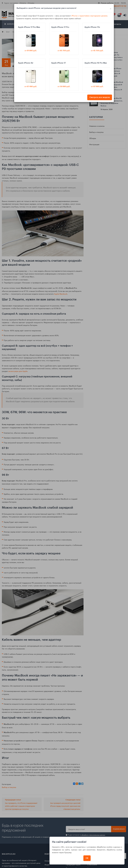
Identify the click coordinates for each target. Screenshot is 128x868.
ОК (87, 858)
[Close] (111, 8)
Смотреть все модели (100, 97)
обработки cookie (104, 847)
